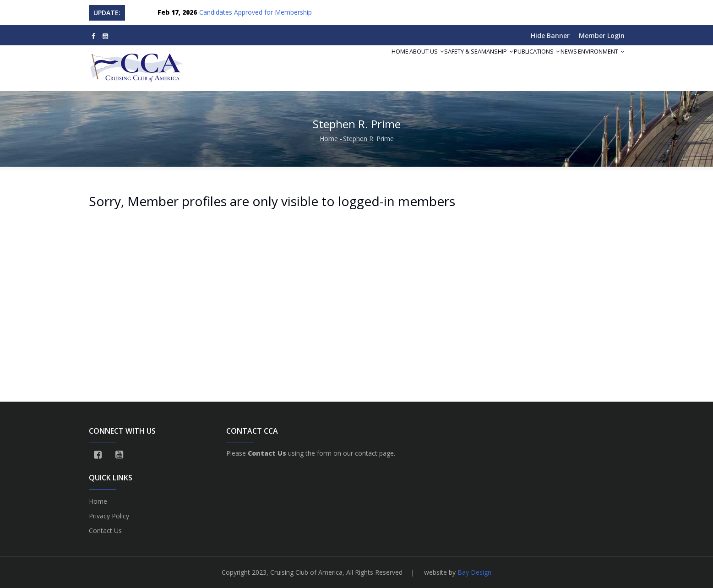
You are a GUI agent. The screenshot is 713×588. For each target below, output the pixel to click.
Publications (516, 62)
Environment (597, 62)
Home (354, 62)
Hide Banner (550, 35)
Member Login (602, 35)
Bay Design (474, 572)
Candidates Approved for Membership (256, 12)
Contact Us (105, 531)
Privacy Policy (109, 516)
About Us (389, 62)
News (556, 62)
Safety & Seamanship (450, 62)
